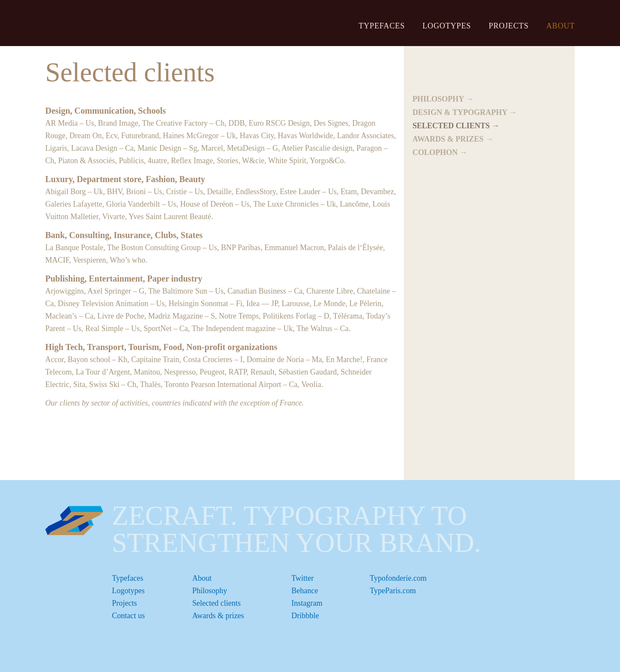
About (561, 26)
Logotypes (447, 26)
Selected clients (451, 126)
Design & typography (460, 112)
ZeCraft (93, 23)
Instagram (307, 603)
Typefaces (382, 26)
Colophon (435, 152)
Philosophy (438, 99)
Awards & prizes (448, 139)
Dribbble (305, 616)
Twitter (303, 578)
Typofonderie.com (398, 578)
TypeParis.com (393, 591)
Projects (509, 26)
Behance (305, 591)
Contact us (129, 616)
